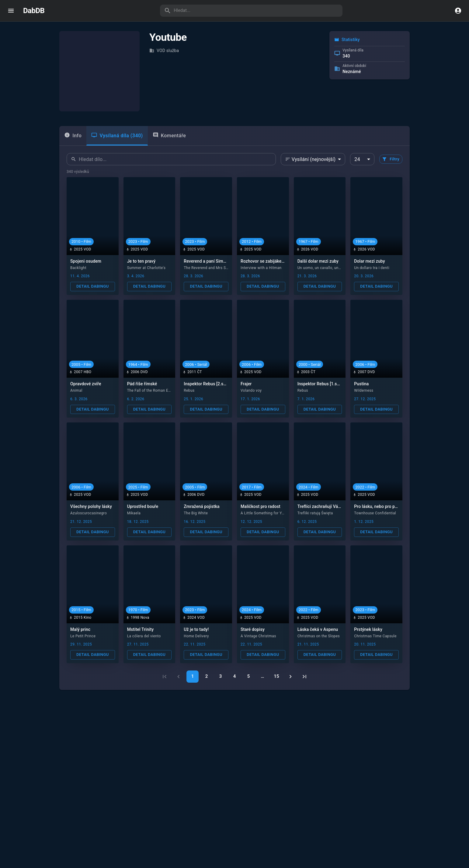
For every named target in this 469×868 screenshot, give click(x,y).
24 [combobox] (357, 159)
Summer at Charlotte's (146, 268)
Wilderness (364, 390)
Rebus (189, 390)
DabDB (34, 11)
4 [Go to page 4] (235, 676)
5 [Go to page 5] (249, 676)
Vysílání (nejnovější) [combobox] (314, 159)
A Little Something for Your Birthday (272, 513)
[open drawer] (11, 11)
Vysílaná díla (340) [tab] (117, 135)
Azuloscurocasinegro (89, 513)
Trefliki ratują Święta (315, 513)
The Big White (196, 513)
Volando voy (251, 390)
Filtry (391, 159)
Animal (76, 390)
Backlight (78, 268)
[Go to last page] (304, 677)
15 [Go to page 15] (276, 676)
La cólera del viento (144, 636)
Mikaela (134, 513)
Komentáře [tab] (169, 135)
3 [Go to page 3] (221, 676)
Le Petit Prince (83, 636)
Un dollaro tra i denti (372, 268)
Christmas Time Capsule (375, 636)
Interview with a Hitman (261, 268)
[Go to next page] (290, 677)
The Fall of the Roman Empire (153, 390)
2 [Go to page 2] (207, 676)
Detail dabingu (92, 286)
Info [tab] (73, 135)
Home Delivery (196, 636)
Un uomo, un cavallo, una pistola (325, 268)
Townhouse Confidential (375, 513)
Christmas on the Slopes (319, 636)
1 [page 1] (193, 676)
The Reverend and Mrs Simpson (211, 268)
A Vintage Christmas (258, 636)
